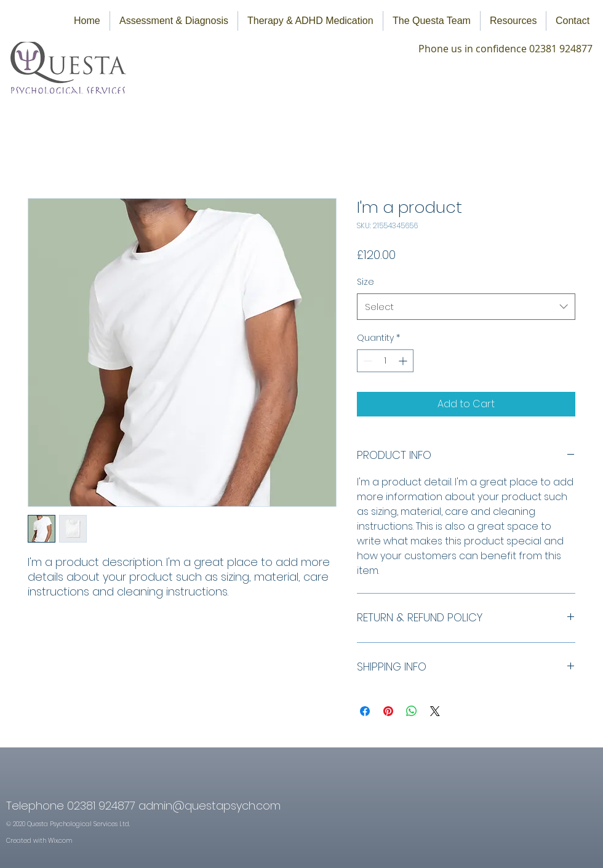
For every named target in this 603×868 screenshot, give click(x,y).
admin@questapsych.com (210, 806)
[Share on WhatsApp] (412, 711)
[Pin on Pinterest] (388, 711)
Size (365, 282)
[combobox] (466, 307)
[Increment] (404, 361)
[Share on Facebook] (365, 711)
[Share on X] (435, 711)
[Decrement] (366, 361)
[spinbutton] (385, 361)
